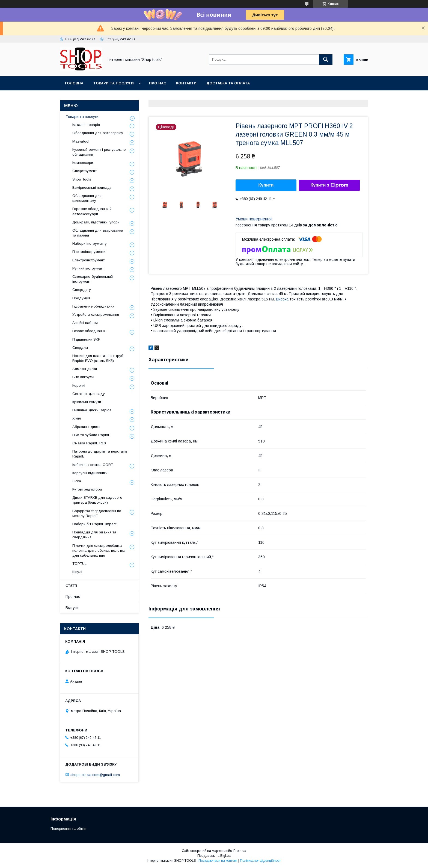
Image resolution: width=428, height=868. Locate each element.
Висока (282, 299)
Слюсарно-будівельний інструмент (93, 279)
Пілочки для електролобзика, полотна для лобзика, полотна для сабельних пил (99, 550)
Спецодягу (82, 290)
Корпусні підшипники (90, 473)
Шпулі (77, 572)
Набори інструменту (90, 243)
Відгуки (72, 608)
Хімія (77, 418)
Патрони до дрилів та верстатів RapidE (100, 454)
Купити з (329, 185)
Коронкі (79, 386)
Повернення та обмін (68, 829)
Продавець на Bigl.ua (214, 856)
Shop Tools (82, 179)
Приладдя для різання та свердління (94, 535)
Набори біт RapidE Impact (94, 524)
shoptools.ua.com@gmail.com (95, 774)
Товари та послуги (113, 83)
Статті (71, 585)
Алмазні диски (85, 369)
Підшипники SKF (86, 339)
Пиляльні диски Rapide (92, 410)
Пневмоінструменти (89, 252)
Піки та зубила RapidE (91, 435)
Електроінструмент (88, 260)
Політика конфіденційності (261, 861)
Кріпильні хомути (87, 402)
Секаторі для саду (89, 394)
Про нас (158, 83)
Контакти (186, 83)
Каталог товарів (86, 125)
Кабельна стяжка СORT (93, 465)
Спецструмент (84, 171)
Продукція (81, 298)
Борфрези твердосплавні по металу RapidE (97, 513)
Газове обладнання (89, 331)
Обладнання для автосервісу (98, 133)
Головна (74, 83)
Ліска (77, 481)
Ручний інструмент (88, 268)
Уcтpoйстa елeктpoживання (96, 315)
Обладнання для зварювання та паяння (98, 233)
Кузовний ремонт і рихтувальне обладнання (99, 152)
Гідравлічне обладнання (93, 306)
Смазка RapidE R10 (89, 443)
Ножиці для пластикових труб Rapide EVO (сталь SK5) (98, 358)
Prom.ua (240, 851)
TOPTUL (79, 564)
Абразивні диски (86, 427)
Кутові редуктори (87, 489)
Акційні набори (85, 323)
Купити (266, 185)
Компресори (83, 163)
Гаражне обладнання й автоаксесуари (92, 211)
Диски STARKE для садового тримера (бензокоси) (97, 500)
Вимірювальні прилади (92, 188)
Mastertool (81, 141)
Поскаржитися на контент (218, 861)
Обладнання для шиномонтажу (87, 198)
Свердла (80, 348)
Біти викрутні (83, 377)
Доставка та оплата (228, 83)
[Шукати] (326, 60)
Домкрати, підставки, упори (96, 222)
